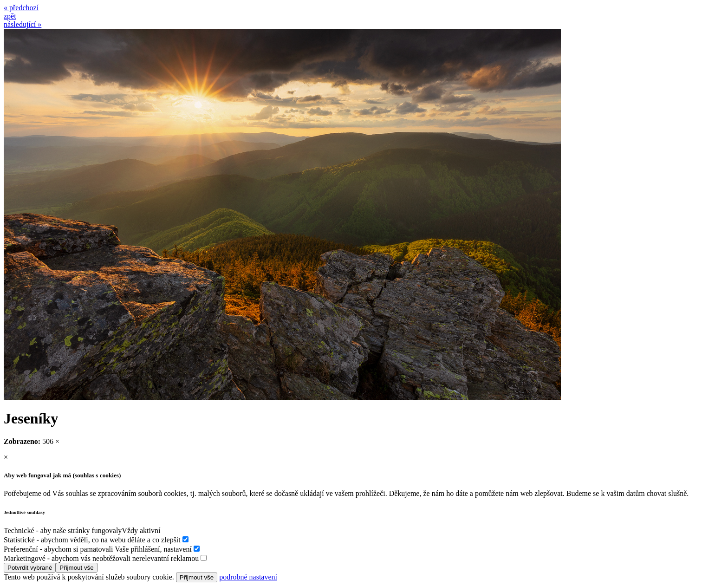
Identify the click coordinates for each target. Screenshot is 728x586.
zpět (10, 16)
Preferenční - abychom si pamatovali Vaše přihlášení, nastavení (98, 549)
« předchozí (21, 8)
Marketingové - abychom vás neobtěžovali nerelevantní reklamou (101, 558)
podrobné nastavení (248, 577)
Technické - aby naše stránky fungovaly (63, 531)
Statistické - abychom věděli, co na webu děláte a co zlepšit (92, 540)
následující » (23, 24)
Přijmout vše (76, 568)
